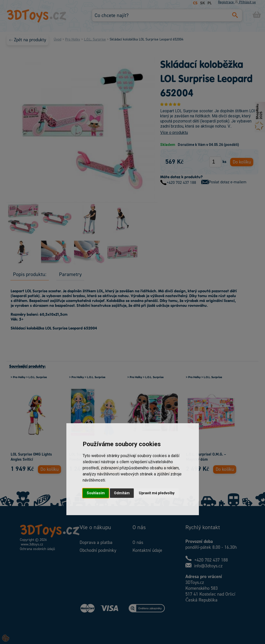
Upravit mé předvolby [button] (157, 493)
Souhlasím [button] (96, 493)
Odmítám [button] (122, 493)
